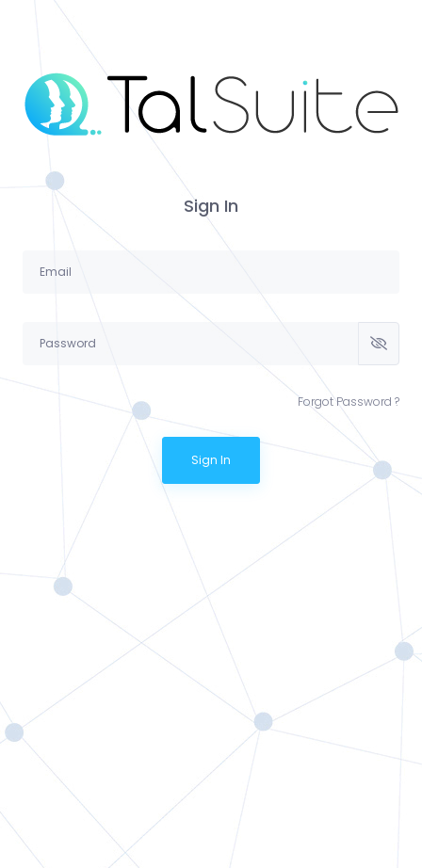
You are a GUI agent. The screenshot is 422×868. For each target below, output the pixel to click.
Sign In (211, 460)
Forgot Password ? (349, 402)
